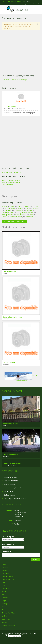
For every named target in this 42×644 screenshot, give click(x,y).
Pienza (4, 217)
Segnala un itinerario (11, 477)
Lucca (20, 206)
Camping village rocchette (13, 463)
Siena (13, 206)
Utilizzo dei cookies (20, 513)
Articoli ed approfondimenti (11, 180)
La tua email (7, 552)
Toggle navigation (4, 10)
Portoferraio (29, 217)
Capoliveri (8, 211)
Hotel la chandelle (10, 272)
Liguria (4, 585)
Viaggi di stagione (10, 484)
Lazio (4, 582)
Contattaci (36, 4)
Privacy (16, 511)
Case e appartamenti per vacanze (15, 499)
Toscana (5, 610)
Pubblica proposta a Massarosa (14, 221)
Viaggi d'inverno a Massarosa (12, 172)
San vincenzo (19, 211)
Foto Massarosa (7, 184)
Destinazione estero (9, 625)
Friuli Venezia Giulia (8, 579)
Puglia (4, 601)
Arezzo (27, 206)
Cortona (35, 206)
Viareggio (36, 208)
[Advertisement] (20, 52)
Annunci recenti (9, 491)
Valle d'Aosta (6, 619)
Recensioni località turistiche (11, 182)
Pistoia (32, 215)
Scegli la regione (9, 537)
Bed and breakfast (10, 495)
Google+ (7, 640)
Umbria (4, 616)
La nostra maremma (10, 454)
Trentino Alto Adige (8, 613)
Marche (4, 592)
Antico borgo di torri (10, 424)
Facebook (3, 640)
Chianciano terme (8, 213)
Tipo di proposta (9, 544)
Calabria (5, 570)
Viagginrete (22, 10)
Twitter (12, 640)
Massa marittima (21, 215)
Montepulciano (7, 215)
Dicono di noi (18, 517)
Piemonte (5, 598)
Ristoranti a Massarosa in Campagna (15, 80)
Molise (4, 595)
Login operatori (26, 4)
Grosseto (21, 208)
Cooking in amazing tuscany (13, 317)
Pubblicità (17, 524)
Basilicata (5, 567)
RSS (17, 640)
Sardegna (5, 604)
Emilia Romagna (7, 576)
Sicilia (4, 607)
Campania (5, 573)
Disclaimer (17, 515)
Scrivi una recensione (11, 481)
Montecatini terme (16, 217)
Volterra (29, 211)
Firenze (4, 206)
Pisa (29, 208)
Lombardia (6, 588)
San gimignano (10, 208)
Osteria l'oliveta (10, 106)
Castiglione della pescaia (25, 213)
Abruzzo (5, 564)
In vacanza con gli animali (12, 488)
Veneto (4, 622)
